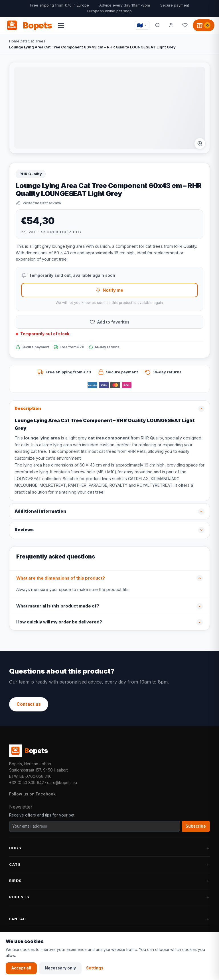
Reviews (24, 530)
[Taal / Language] (142, 25)
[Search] (157, 25)
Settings (95, 968)
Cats (24, 41)
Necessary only (60, 968)
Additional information (40, 511)
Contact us (29, 704)
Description (28, 408)
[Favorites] (185, 25)
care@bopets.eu (62, 783)
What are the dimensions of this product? (61, 578)
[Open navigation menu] (61, 25)
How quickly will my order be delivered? (59, 622)
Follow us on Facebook (32, 794)
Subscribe (196, 826)
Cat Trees (36, 41)
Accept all (21, 968)
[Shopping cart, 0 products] (204, 25)
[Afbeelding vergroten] (200, 144)
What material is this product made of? (58, 606)
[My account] (171, 25)
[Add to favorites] (109, 322)
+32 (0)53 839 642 (27, 783)
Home (14, 41)
